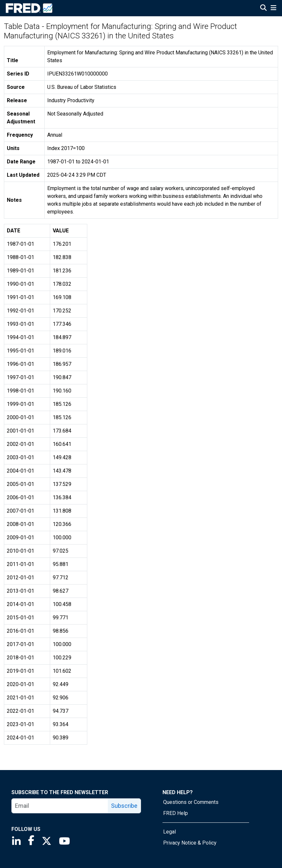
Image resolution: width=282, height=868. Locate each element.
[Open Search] (263, 8)
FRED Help (176, 813)
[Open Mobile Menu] (273, 8)
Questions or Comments (191, 802)
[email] (60, 806)
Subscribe (124, 806)
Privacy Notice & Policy (190, 843)
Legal (169, 832)
